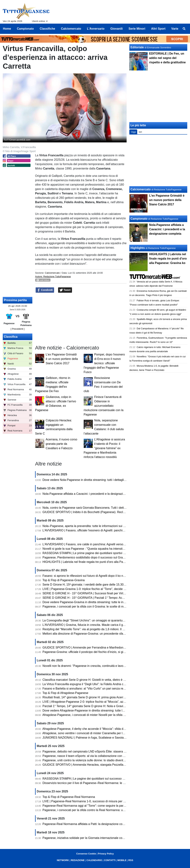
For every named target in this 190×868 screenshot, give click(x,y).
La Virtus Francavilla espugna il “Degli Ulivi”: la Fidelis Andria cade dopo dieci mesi (96, 684)
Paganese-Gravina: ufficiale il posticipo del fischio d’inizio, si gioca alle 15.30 (92, 652)
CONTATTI (110, 860)
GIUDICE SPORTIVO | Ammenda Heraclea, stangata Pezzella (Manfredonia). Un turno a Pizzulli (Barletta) (111, 765)
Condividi (45, 290)
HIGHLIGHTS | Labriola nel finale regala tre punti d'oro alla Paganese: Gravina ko (95, 562)
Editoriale (137, 47)
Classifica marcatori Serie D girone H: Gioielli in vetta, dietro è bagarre (88, 680)
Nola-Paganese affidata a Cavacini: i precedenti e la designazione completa (92, 494)
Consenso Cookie (86, 854)
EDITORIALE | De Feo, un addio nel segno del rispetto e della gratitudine (167, 58)
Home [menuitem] (7, 29)
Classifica (11, 337)
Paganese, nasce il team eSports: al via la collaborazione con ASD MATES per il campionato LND (106, 756)
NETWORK (63, 860)
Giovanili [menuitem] (117, 29)
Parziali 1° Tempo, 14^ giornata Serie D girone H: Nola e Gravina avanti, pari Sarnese (98, 706)
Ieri (140, 132)
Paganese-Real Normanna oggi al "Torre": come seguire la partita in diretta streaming (98, 806)
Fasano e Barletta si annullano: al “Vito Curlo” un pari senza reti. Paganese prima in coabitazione (105, 689)
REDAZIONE (78, 860)
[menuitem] (184, 29)
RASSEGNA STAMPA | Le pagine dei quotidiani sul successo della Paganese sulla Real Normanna (107, 779)
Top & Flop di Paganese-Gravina (63, 580)
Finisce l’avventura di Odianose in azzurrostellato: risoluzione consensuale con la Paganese (104, 406)
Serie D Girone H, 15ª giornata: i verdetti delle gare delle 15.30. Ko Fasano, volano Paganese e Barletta (110, 585)
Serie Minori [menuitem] (137, 29)
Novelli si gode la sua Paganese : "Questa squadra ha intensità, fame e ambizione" (96, 549)
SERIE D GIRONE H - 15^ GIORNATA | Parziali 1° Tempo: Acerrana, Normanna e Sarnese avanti (106, 598)
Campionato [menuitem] (25, 29)
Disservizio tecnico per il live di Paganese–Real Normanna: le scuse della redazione (97, 783)
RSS (131, 860)
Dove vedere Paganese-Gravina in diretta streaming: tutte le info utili (87, 602)
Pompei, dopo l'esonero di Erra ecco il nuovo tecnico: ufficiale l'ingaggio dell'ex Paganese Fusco (104, 363)
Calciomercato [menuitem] (71, 29)
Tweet (65, 290)
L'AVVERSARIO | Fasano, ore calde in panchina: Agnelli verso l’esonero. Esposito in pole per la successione (113, 544)
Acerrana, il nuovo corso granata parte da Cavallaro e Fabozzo (61, 444)
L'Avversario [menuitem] (96, 29)
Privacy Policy (106, 854)
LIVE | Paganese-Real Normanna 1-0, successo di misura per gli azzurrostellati (94, 801)
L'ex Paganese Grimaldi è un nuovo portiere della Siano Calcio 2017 (62, 359)
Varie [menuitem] (175, 29)
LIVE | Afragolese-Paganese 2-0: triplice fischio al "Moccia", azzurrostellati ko (92, 702)
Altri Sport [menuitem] (158, 29)
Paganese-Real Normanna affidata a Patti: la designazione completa (87, 824)
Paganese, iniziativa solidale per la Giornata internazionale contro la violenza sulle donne (100, 838)
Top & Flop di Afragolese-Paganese (65, 693)
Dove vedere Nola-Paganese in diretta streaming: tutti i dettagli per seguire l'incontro (97, 480)
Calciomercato (52, 273)
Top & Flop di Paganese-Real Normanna (69, 797)
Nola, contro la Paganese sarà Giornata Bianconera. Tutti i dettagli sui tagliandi (94, 508)
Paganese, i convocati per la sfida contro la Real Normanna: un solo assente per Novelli (99, 810)
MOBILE (122, 860)
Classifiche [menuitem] (47, 29)
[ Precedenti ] (17, 329)
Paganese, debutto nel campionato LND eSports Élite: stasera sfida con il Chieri (94, 751)
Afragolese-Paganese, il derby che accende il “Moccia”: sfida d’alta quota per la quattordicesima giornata (110, 729)
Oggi (133, 132)
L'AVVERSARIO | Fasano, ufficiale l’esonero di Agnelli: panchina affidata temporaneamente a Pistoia (108, 530)
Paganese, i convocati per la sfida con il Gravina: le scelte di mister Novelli (91, 607)
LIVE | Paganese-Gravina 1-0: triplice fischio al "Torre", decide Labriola (88, 589)
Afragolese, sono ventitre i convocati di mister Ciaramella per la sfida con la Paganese (98, 733)
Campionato (139, 219)
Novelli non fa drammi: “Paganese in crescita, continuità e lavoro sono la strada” (94, 666)
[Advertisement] (158, 160)
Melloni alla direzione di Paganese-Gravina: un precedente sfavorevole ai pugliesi (95, 634)
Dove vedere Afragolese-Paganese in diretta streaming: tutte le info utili (89, 710)
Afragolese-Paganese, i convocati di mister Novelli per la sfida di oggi (87, 715)
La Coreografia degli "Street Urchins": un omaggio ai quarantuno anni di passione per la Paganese (106, 620)
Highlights (138, 248)
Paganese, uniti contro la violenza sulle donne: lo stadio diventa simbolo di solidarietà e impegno (105, 760)
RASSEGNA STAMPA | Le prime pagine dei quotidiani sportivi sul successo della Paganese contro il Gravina (113, 553)
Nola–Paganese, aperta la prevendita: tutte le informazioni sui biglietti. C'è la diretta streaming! (104, 526)
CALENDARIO (94, 860)
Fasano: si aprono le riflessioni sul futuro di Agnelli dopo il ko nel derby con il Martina (97, 576)
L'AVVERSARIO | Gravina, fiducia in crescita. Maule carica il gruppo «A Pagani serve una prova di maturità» (113, 625)
